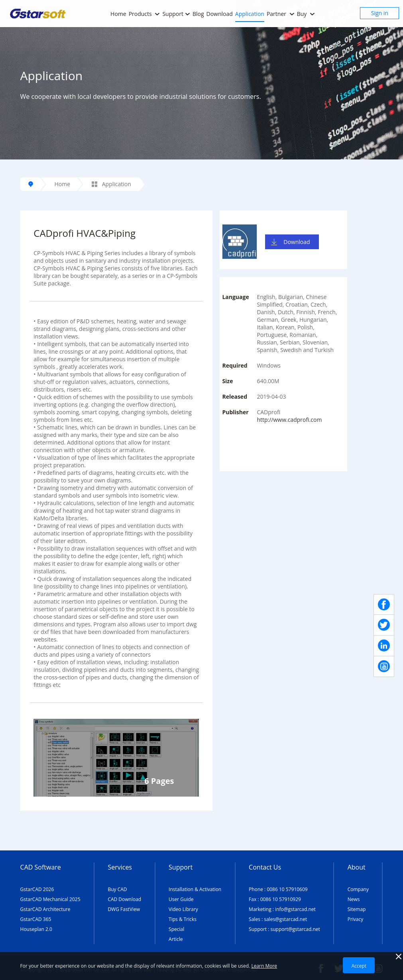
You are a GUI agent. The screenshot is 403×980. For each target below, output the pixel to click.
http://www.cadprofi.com (289, 420)
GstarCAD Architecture (45, 909)
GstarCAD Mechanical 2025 (50, 899)
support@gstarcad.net (295, 929)
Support (176, 14)
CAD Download (124, 899)
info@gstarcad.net (295, 909)
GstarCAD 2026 (37, 889)
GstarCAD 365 (36, 919)
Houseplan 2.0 (36, 929)
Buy (306, 14)
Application (250, 14)
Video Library (183, 909)
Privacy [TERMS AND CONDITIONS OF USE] (356, 919)
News (354, 899)
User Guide (181, 899)
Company (358, 889)
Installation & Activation (195, 889)
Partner (281, 14)
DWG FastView (124, 909)
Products (144, 14)
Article (176, 939)
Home (118, 14)
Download (220, 14)
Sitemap (357, 909)
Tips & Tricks (183, 919)
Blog (198, 14)
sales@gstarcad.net (285, 919)
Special (176, 929)
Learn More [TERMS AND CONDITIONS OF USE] (264, 966)
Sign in (380, 13)
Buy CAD (117, 889)
